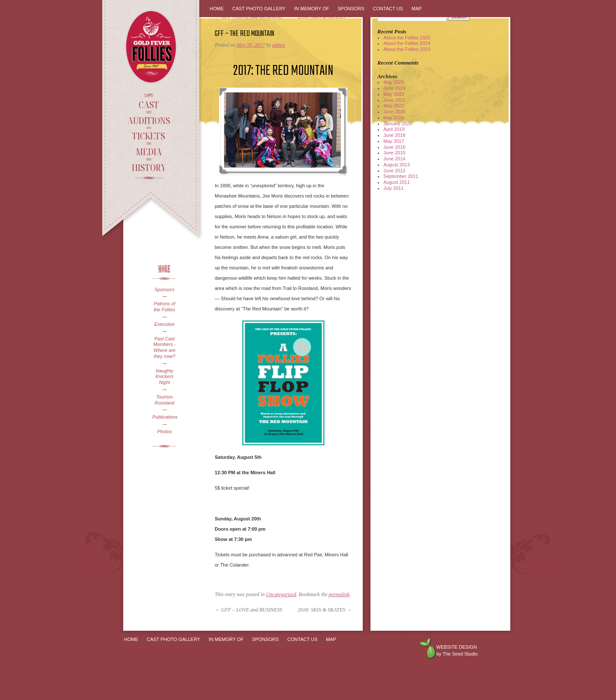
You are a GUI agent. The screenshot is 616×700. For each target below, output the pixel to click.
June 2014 (394, 159)
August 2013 (397, 165)
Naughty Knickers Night (164, 377)
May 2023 (394, 94)
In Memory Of (312, 9)
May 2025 (394, 82)
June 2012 (394, 171)
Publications (164, 417)
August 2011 (397, 182)
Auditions (149, 120)
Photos (164, 431)
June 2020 (394, 112)
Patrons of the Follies (164, 307)
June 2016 (394, 147)
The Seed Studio (460, 654)
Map (417, 9)
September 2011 (401, 176)
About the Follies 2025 (407, 38)
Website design (457, 647)
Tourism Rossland (165, 400)
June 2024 (394, 88)
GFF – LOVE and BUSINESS (249, 610)
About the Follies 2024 (407, 43)
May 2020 (394, 118)
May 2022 (394, 106)
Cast (149, 104)
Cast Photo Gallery (259, 9)
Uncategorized (281, 594)
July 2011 (393, 188)
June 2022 (394, 100)
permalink (339, 594)
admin (278, 45)
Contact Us (388, 9)
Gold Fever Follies (152, 47)
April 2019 (394, 129)
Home (217, 9)
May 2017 (394, 141)
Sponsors (164, 289)
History (149, 167)
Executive (165, 324)
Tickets (149, 136)
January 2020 (398, 124)
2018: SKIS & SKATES (325, 610)
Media (149, 151)
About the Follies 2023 (407, 49)
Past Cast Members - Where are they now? (164, 347)
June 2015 (394, 153)
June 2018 (394, 135)
